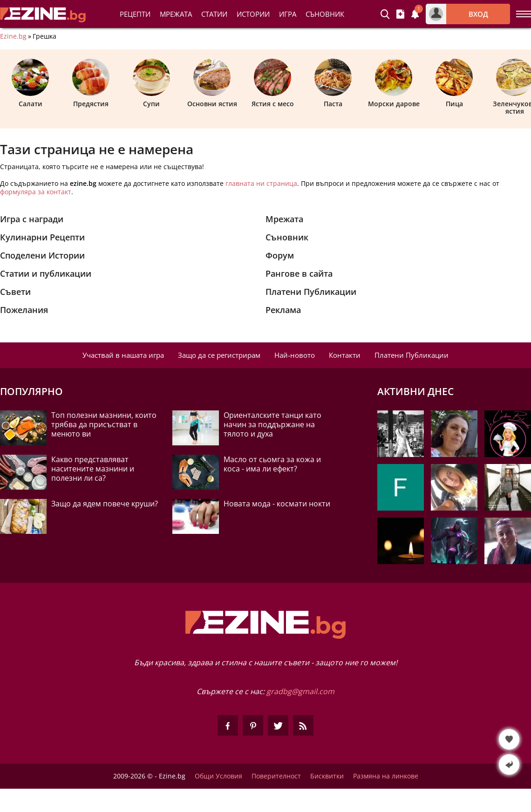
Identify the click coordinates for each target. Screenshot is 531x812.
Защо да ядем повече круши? (105, 504)
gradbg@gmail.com (300, 691)
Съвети (15, 292)
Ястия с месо (273, 83)
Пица (454, 83)
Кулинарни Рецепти (42, 237)
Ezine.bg (13, 36)
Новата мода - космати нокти (277, 504)
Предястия (91, 83)
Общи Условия (218, 776)
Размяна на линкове (386, 776)
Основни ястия (212, 83)
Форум (280, 255)
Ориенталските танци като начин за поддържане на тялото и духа (272, 424)
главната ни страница (261, 183)
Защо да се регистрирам (219, 355)
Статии (214, 14)
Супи (151, 83)
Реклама (283, 310)
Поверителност (276, 776)
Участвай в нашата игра (123, 355)
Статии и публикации (46, 273)
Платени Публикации (311, 292)
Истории (253, 14)
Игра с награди (32, 219)
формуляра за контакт (36, 192)
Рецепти (135, 14)
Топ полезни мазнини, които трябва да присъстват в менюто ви (104, 424)
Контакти (345, 355)
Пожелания (24, 310)
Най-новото (295, 355)
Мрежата (284, 219)
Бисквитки (327, 776)
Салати (30, 83)
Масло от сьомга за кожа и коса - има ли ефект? (272, 464)
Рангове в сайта (299, 273)
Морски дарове (394, 83)
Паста (333, 83)
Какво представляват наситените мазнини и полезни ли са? (93, 469)
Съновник (325, 14)
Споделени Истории (42, 255)
